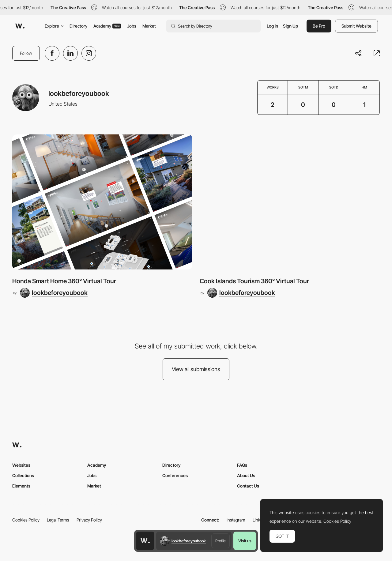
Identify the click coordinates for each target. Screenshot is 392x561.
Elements (21, 486)
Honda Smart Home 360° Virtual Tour (64, 281)
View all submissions (196, 369)
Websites (21, 465)
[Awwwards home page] (145, 541)
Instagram (236, 520)
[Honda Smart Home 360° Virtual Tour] (102, 202)
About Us (246, 475)
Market (149, 26)
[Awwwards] (20, 26)
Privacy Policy (89, 520)
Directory (78, 26)
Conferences (175, 475)
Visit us (245, 541)
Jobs (132, 26)
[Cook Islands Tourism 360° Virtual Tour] (290, 202)
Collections (23, 475)
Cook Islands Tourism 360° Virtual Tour (254, 281)
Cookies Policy (26, 520)
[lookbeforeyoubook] (54, 293)
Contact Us (248, 486)
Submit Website (356, 26)
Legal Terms (58, 520)
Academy (107, 26)
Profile (221, 541)
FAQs (242, 465)
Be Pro (319, 26)
